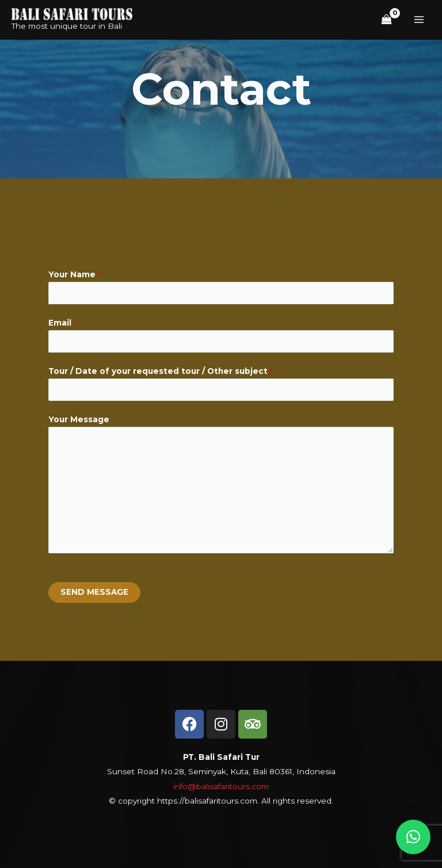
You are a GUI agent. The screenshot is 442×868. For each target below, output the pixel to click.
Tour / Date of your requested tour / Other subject (161, 371)
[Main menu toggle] (419, 20)
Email (62, 323)
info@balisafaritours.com (221, 786)
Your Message (79, 419)
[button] (413, 837)
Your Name (75, 274)
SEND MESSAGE (94, 592)
